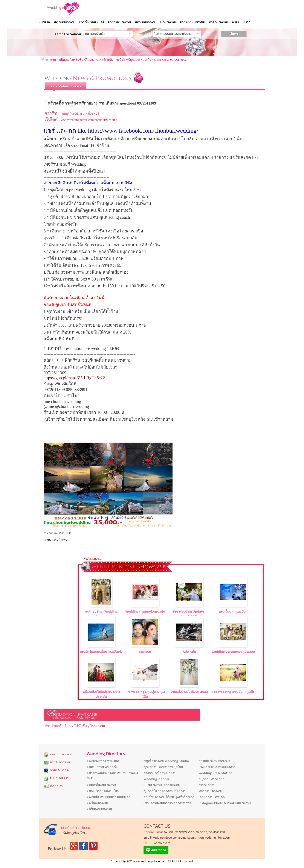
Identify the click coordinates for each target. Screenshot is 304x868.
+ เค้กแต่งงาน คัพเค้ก (210, 797)
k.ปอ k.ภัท (189, 652)
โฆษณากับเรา (59, 778)
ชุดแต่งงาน (168, 22)
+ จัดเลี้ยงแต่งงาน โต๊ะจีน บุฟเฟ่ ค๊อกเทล (168, 797)
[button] (129, 34)
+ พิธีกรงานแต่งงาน (209, 791)
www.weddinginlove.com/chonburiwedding (89, 120)
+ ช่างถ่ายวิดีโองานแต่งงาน (159, 773)
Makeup (145, 652)
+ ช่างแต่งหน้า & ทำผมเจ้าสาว (216, 767)
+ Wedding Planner (155, 779)
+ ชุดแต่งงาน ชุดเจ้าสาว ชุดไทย (162, 767)
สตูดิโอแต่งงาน (65, 22)
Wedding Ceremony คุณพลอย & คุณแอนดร (233, 654)
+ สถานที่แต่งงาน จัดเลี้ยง (213, 761)
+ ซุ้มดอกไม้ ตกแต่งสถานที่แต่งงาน (164, 791)
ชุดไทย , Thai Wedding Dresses (101, 614)
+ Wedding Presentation (214, 773)
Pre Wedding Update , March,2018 (189, 614)
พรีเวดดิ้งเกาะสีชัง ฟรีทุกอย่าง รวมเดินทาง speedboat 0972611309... (144, 60)
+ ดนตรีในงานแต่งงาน (101, 785)
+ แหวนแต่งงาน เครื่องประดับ (161, 785)
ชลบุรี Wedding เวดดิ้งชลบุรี (80, 114)
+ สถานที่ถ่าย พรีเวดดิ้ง (102, 767)
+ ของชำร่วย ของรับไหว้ (103, 791)
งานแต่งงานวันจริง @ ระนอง (189, 692)
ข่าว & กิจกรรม (60, 762)
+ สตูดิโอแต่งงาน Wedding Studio (165, 761)
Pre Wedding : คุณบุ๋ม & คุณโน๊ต (145, 694)
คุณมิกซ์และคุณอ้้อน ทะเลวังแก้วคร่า (101, 654)
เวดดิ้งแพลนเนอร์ (92, 22)
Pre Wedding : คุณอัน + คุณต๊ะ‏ (233, 692)
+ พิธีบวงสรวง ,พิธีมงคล (103, 761)
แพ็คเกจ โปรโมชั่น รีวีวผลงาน (79, 60)
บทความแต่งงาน (61, 754)
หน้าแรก (44, 22)
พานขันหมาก (241, 22)
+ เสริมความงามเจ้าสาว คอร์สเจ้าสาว (166, 803)
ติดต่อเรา (56, 786)
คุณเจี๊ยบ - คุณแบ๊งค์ (233, 611)
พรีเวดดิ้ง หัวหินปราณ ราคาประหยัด (101, 694)
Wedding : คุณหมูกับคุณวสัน (145, 611)
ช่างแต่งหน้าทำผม (193, 22)
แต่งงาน (51, 60)
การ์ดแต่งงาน (219, 22)
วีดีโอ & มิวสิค (59, 770)
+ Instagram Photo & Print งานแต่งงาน (223, 803)
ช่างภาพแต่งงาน (120, 22)
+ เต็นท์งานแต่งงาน (99, 809)
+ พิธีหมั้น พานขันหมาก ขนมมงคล (109, 797)
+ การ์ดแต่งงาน (206, 785)
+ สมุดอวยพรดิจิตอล (210, 779)
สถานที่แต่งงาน (146, 22)
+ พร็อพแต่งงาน (97, 803)
